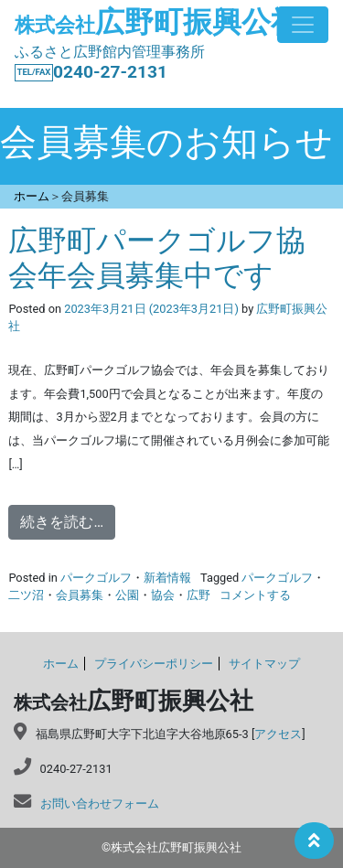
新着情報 (167, 578)
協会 (163, 595)
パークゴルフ (96, 578)
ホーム (61, 664)
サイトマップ (264, 664)
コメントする (255, 595)
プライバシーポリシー (154, 664)
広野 (198, 595)
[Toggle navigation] (303, 25)
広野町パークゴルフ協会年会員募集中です (157, 258)
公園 (127, 595)
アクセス (278, 734)
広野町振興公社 (157, 22)
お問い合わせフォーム (100, 804)
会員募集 (80, 595)
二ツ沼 (26, 595)
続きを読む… (62, 522)
